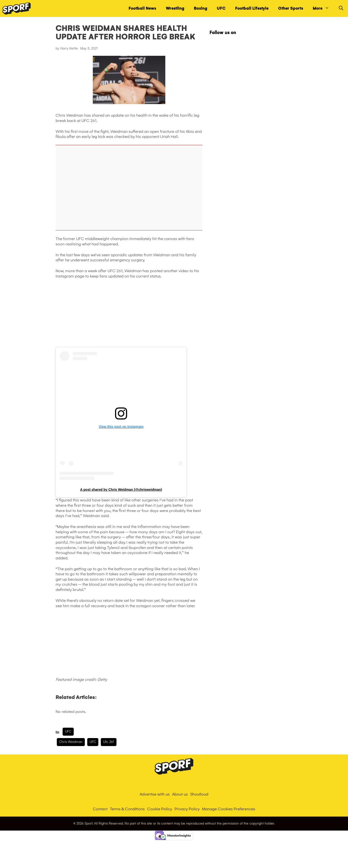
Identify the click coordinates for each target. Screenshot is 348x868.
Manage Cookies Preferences (229, 809)
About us (180, 794)
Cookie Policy (160, 809)
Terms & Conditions (127, 809)
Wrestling (175, 8)
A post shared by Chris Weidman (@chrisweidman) (121, 490)
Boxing (200, 8)
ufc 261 (109, 742)
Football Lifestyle (252, 8)
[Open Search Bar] (341, 8)
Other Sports (291, 8)
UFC (221, 8)
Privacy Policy (187, 809)
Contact (100, 809)
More (323, 8)
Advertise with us (155, 794)
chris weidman (71, 742)
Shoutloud (199, 794)
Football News (142, 8)
